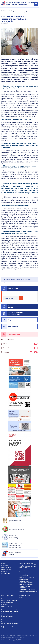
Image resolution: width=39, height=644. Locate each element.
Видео (21, 597)
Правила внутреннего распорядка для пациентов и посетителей (10, 623)
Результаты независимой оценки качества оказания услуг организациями (10, 611)
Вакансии (4, 571)
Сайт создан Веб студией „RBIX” (11, 640)
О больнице (5, 565)
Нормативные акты (7, 602)
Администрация (6, 567)
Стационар (23, 574)
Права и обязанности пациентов (8, 596)
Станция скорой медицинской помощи (26, 582)
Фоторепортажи (25, 595)
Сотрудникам (5, 573)
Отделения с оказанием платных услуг (27, 578)
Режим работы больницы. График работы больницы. (9, 600)
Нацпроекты (5, 620)
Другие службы (24, 576)
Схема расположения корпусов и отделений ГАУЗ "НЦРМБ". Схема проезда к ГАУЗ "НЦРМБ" (28, 566)
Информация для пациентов (7, 607)
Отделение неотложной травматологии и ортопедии (27, 586)
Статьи (10, 10)
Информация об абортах (9, 627)
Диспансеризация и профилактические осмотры (8, 616)
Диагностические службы (27, 590)
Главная (4, 10)
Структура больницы (26, 570)
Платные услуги (6, 569)
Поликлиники (24, 572)
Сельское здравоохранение (28, 592)
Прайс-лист (5, 604)
